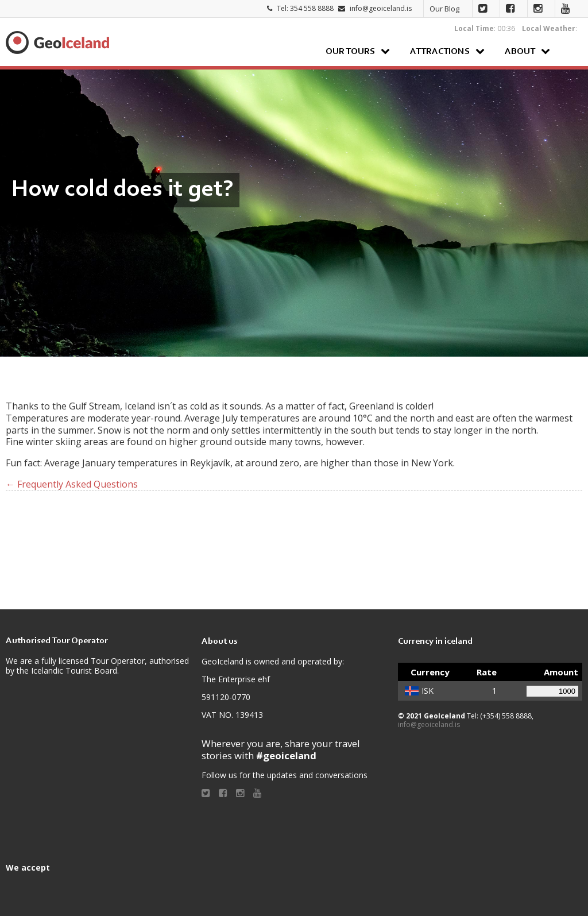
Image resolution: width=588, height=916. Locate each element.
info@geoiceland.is (381, 8)
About (520, 52)
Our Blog (444, 9)
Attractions (440, 52)
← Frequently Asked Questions (72, 484)
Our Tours (350, 52)
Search (570, 51)
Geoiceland (57, 42)
